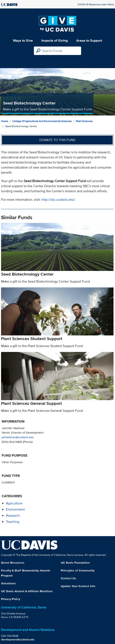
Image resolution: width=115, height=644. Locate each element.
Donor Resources (13, 563)
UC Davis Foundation (75, 563)
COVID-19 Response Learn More (96, 4)
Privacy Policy (11, 599)
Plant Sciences (84, 121)
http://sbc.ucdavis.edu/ (58, 200)
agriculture (14, 503)
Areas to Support (89, 41)
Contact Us (68, 578)
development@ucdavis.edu (18, 639)
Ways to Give (23, 41)
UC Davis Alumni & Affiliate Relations (27, 591)
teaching (13, 522)
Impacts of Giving (55, 41)
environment (15, 509)
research (13, 516)
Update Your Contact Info (78, 586)
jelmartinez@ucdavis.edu (18, 437)
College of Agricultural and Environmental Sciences (42, 121)
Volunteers (8, 583)
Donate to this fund (57, 140)
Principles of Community (78, 570)
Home (5, 121)
